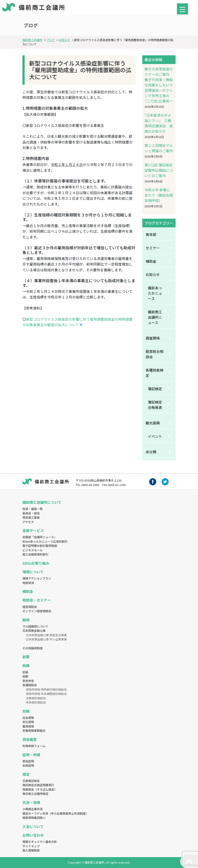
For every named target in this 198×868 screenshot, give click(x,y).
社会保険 (28, 718)
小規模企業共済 (33, 809)
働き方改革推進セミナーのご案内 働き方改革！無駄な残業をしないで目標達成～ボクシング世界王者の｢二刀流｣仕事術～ (159, 85)
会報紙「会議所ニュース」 (40, 537)
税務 (26, 666)
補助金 (151, 261)
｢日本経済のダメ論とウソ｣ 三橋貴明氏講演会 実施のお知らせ (159, 123)
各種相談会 (30, 685)
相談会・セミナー (37, 600)
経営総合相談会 (154, 354)
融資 (26, 620)
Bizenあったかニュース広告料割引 (45, 541)
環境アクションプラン (37, 578)
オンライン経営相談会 (37, 611)
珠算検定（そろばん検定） (40, 789)
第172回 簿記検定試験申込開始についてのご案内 (159, 170)
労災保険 (28, 722)
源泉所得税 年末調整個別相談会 (46, 694)
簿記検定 (155, 389)
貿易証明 (28, 761)
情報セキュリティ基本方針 (40, 842)
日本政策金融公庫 (34, 631)
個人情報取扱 (31, 850)
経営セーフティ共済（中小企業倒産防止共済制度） (55, 813)
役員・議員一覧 (33, 509)
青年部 (151, 234)
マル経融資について (35, 626)
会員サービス (33, 530)
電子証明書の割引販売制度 (40, 546)
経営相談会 (30, 607)
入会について (33, 826)
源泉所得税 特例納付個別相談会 (46, 689)
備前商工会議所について (42, 502)
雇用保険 (28, 726)
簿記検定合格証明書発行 (38, 785)
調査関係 (153, 338)
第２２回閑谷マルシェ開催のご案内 (159, 148)
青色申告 (28, 681)
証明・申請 (31, 755)
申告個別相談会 (36, 702)
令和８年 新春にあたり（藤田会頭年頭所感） (159, 195)
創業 (26, 657)
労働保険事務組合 (34, 731)
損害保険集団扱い (34, 818)
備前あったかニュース (155, 293)
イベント (155, 436)
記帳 (25, 672)
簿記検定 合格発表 (157, 405)
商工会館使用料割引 (35, 554)
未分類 (151, 452)
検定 (26, 774)
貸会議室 (30, 739)
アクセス (28, 522)
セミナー (153, 248)
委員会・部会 (31, 513)
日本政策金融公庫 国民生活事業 (46, 635)
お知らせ (153, 274)
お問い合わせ (33, 835)
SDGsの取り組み (36, 563)
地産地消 (28, 583)
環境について (33, 572)
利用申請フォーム (34, 746)
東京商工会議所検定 (35, 794)
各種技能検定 (154, 373)
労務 (26, 711)
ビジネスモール (33, 550)
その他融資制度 (33, 648)
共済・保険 (31, 802)
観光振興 (153, 423)
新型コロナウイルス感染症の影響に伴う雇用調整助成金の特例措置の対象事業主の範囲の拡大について (77, 322)
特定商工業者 (31, 517)
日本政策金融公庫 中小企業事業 (46, 639)
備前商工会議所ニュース (155, 317)
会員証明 (28, 765)
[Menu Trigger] (182, 9)
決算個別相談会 (36, 698)
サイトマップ (31, 846)
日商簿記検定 (31, 781)
